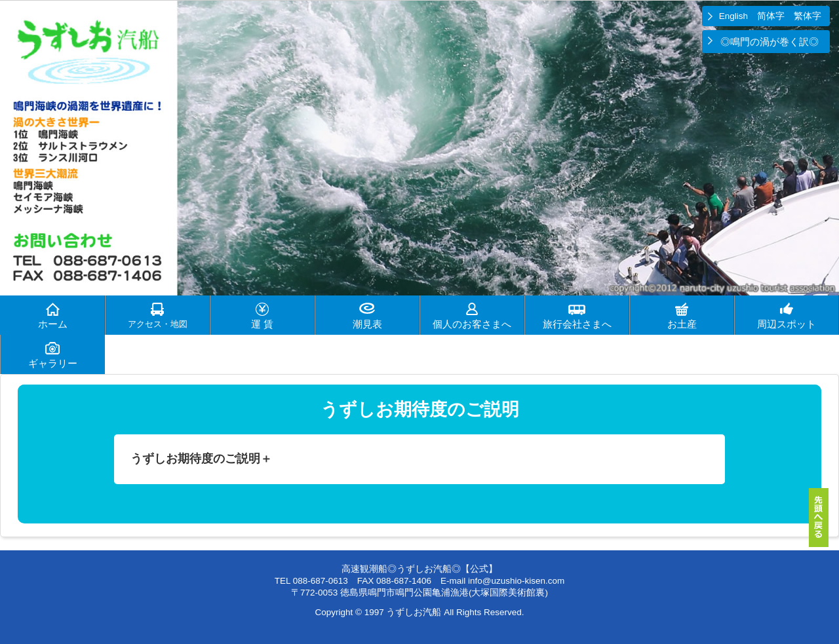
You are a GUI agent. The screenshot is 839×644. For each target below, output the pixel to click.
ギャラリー (53, 364)
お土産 (682, 324)
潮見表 (367, 324)
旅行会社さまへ (577, 324)
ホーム (53, 324)
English (733, 16)
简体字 (771, 16)
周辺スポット (787, 324)
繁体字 (808, 16)
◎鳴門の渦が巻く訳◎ (771, 42)
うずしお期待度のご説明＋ (201, 459)
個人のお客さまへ (472, 324)
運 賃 (262, 324)
